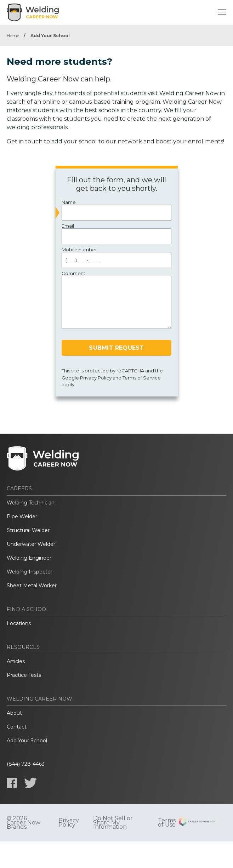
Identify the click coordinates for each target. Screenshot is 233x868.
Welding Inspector (30, 572)
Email (117, 234)
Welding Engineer (29, 558)
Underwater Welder (31, 544)
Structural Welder (28, 530)
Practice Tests (24, 675)
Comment (117, 300)
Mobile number (117, 258)
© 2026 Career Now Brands (24, 823)
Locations (19, 623)
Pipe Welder (22, 516)
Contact (17, 727)
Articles (16, 661)
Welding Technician (31, 503)
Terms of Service (142, 378)
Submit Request (116, 348)
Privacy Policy (96, 378)
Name (117, 210)
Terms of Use (167, 823)
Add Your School (27, 741)
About (14, 713)
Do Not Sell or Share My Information (113, 823)
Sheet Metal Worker (32, 586)
